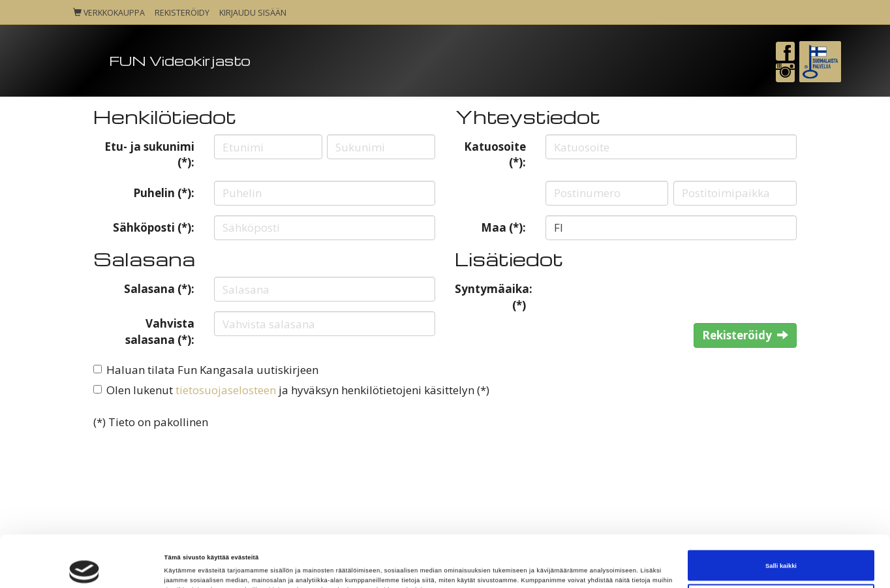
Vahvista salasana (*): (160, 331)
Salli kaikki (781, 519)
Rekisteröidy (182, 13)
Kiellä (781, 553)
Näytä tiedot (182, 566)
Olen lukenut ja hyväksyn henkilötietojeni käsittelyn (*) (298, 390)
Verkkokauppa (109, 13)
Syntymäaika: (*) (494, 297)
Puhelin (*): (164, 193)
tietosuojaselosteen (226, 390)
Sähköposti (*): (154, 227)
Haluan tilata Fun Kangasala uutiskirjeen (212, 370)
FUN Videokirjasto (180, 60)
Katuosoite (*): (495, 154)
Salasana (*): (159, 289)
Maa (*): (503, 227)
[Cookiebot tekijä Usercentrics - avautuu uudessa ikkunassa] (84, 566)
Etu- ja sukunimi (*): (149, 154)
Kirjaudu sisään (253, 13)
